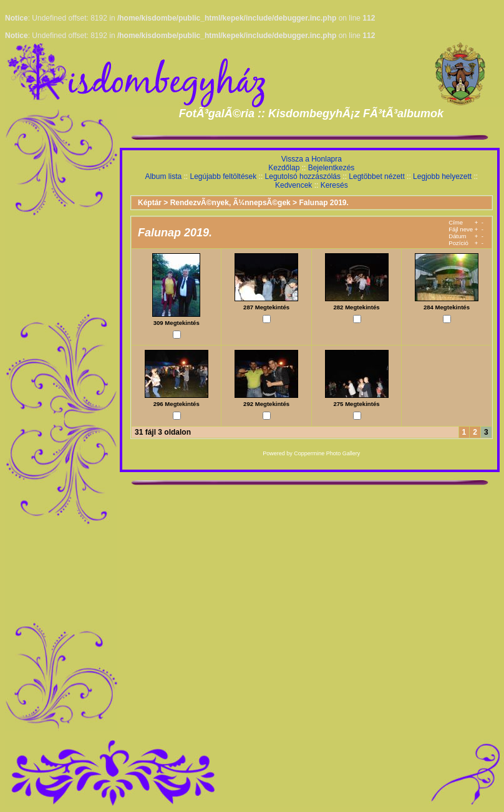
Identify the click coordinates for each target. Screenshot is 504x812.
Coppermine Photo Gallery (327, 453)
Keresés (334, 185)
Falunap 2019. (323, 203)
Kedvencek (293, 185)
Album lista (163, 176)
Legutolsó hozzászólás (303, 176)
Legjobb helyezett (442, 176)
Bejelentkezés (332, 168)
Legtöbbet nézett (376, 176)
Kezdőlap (284, 168)
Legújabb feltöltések (223, 176)
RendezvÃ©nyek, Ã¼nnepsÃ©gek (230, 203)
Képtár (150, 203)
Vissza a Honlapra (312, 159)
